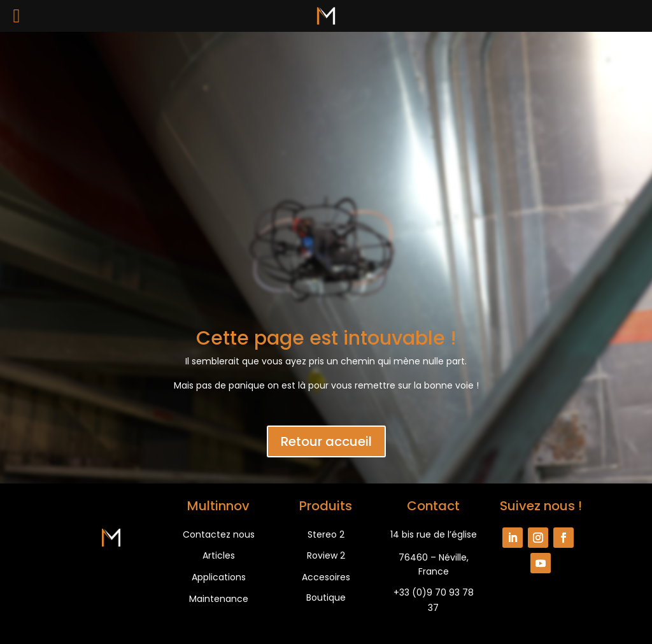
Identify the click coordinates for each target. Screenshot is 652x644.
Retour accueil (326, 441)
